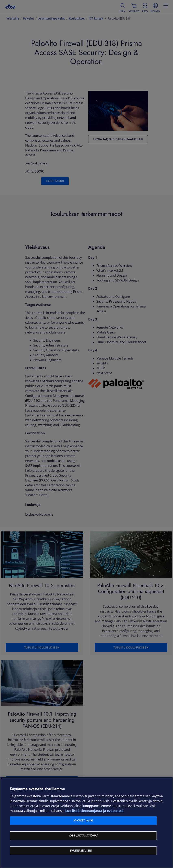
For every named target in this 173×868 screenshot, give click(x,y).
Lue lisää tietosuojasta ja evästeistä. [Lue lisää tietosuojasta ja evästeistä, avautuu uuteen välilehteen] (95, 811)
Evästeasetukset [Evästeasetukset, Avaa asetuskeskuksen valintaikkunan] (81, 851)
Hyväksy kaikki (83, 821)
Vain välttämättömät (83, 836)
